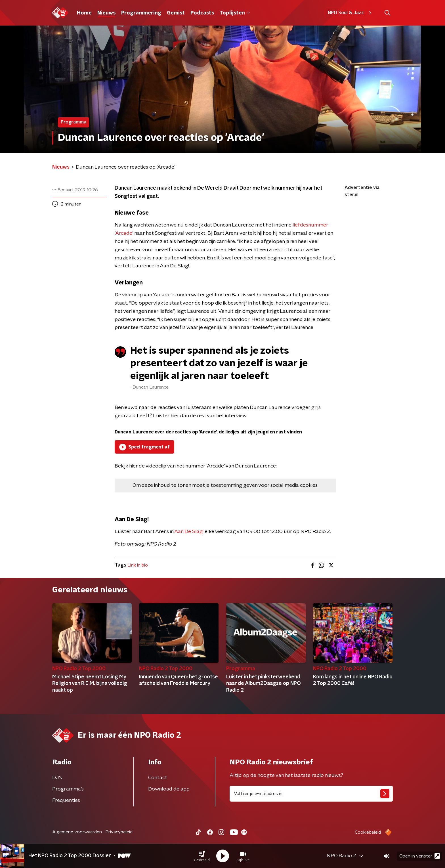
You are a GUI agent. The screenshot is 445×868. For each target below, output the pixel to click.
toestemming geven (234, 485)
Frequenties (66, 800)
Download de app (169, 789)
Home (84, 13)
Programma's (68, 789)
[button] (202, 856)
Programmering (141, 13)
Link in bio (138, 565)
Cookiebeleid (368, 832)
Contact (158, 778)
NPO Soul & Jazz (350, 13)
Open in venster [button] (420, 856)
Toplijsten (235, 13)
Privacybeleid (119, 832)
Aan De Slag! (189, 532)
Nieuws (106, 13)
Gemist (176, 13)
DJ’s (57, 778)
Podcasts (202, 13)
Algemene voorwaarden (77, 832)
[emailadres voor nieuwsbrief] (311, 794)
